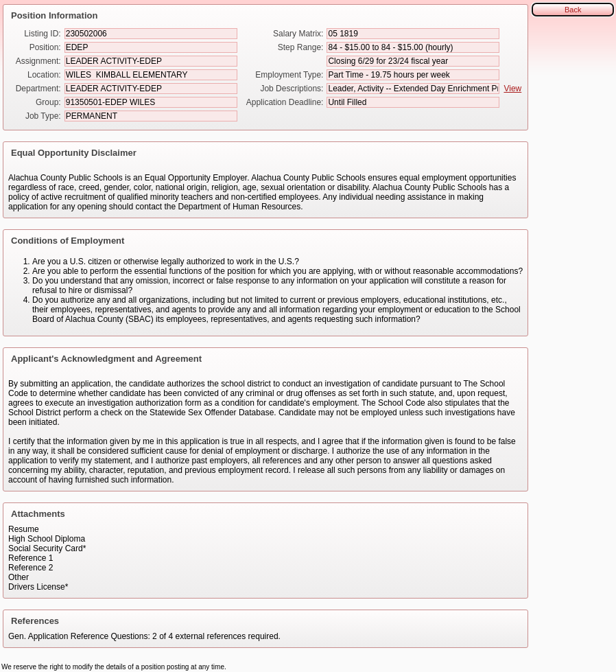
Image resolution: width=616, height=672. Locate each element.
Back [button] (573, 10)
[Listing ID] (151, 34)
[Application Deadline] (413, 102)
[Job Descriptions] (413, 89)
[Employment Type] (413, 75)
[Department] (151, 89)
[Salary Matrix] (413, 34)
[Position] (151, 47)
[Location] (151, 75)
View (512, 89)
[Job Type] (151, 116)
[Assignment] (151, 61)
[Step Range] (413, 47)
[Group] (151, 102)
